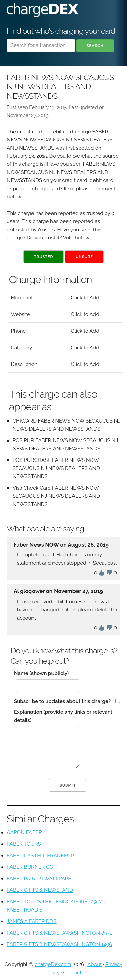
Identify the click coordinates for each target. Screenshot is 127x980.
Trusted (44, 257)
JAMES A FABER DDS (32, 921)
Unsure (84, 257)
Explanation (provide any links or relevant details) (63, 716)
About (94, 964)
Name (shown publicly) (41, 673)
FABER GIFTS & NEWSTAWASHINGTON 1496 (59, 944)
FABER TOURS (24, 844)
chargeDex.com (53, 964)
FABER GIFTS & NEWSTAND (40, 890)
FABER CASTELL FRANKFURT (42, 856)
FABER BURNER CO (30, 867)
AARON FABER (24, 832)
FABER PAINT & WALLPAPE (39, 879)
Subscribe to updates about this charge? (62, 701)
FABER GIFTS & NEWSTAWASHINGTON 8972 (60, 933)
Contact (72, 973)
